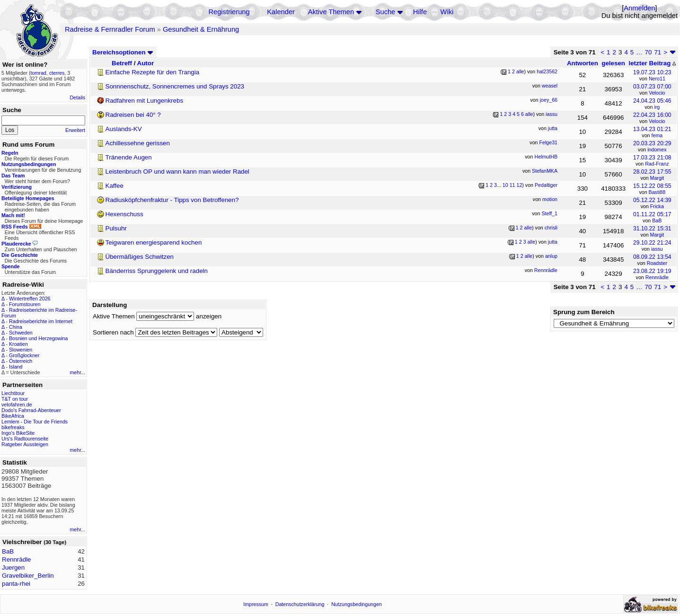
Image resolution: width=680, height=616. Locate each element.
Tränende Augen (129, 157)
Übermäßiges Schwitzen (140, 257)
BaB (657, 220)
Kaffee (115, 186)
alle (520, 71)
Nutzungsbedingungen (357, 604)
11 (512, 185)
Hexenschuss (124, 214)
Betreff (122, 63)
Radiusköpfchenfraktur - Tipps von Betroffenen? (172, 200)
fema (657, 135)
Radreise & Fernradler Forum (110, 29)
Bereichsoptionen (123, 52)
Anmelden (639, 8)
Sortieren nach (113, 332)
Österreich (21, 361)
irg (657, 107)
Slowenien (21, 350)
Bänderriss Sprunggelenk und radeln (157, 271)
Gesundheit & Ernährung (201, 29)
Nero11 (657, 79)
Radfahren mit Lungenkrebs (144, 101)
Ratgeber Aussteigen (25, 444)
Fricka (657, 206)
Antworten (583, 63)
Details (77, 97)
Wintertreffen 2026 (30, 299)
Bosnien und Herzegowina (38, 338)
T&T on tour (15, 399)
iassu (657, 249)
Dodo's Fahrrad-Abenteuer (31, 410)
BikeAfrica (13, 416)
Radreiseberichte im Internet (41, 321)
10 (505, 185)
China (16, 327)
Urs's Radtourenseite (25, 439)
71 (658, 52)
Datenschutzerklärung (300, 604)
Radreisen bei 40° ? (133, 115)
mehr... (77, 372)
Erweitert (75, 130)
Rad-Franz (657, 164)
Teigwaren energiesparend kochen (154, 242)
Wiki (447, 12)
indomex (657, 150)
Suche (386, 12)
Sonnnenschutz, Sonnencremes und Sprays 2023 (175, 86)
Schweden (21, 333)
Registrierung (229, 12)
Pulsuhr (116, 228)
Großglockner (24, 355)
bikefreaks (13, 427)
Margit (657, 178)
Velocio (657, 93)
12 (519, 185)
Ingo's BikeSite (18, 433)
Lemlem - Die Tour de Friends (35, 422)
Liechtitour (13, 393)
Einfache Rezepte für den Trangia (153, 72)
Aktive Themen (331, 12)
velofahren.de (17, 405)
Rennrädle (657, 277)
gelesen (613, 63)
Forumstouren (25, 304)
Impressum (256, 604)
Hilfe (420, 12)
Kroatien (18, 344)
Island (16, 367)
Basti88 (657, 192)
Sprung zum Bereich (584, 312)
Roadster (657, 263)
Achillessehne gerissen (138, 143)
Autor (146, 63)
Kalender (281, 12)
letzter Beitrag (652, 63)
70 (649, 52)
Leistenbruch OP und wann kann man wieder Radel (177, 172)
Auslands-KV (124, 129)
